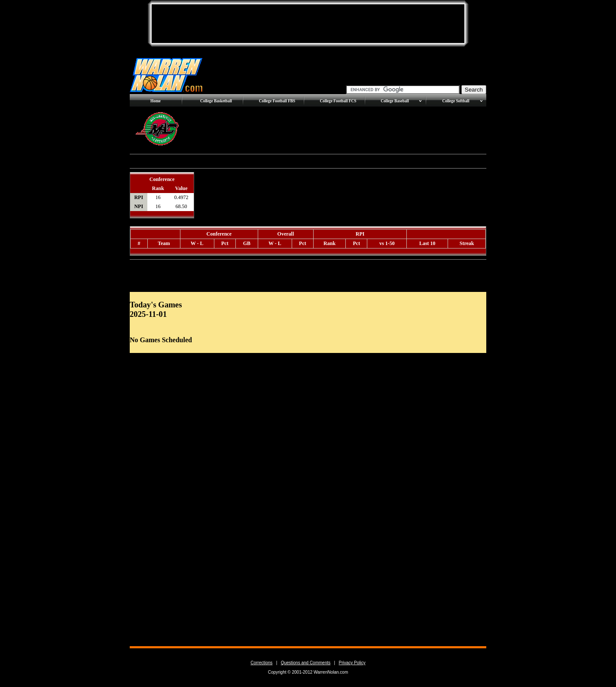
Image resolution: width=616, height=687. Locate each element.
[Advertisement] (308, 24)
